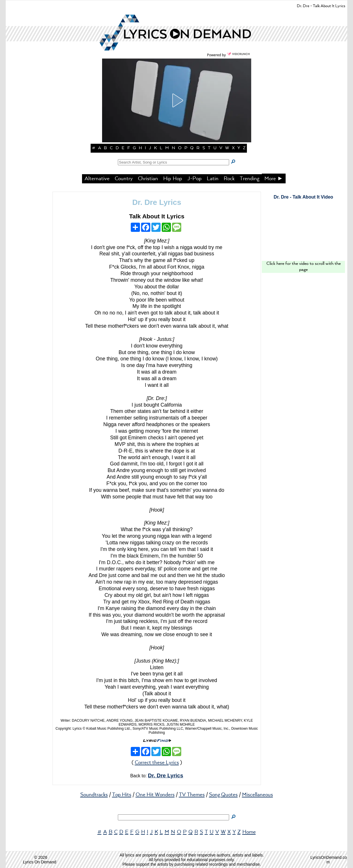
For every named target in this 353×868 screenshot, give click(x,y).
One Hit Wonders (155, 795)
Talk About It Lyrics (157, 216)
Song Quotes (223, 795)
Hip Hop (173, 179)
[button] (177, 100)
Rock (229, 179)
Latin (213, 179)
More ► (274, 179)
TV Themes (192, 795)
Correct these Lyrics (157, 763)
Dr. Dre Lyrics (157, 202)
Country (124, 179)
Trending (249, 179)
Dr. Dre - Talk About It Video (303, 197)
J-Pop (194, 179)
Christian (148, 179)
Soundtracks (94, 795)
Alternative (97, 179)
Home (249, 832)
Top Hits (122, 795)
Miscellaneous (258, 795)
